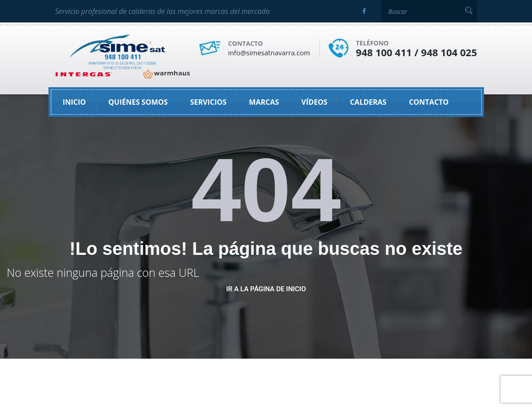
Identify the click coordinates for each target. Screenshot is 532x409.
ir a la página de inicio (266, 289)
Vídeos (314, 102)
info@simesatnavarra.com (269, 53)
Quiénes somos (138, 102)
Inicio (75, 102)
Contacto (429, 102)
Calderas (368, 102)
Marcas (264, 102)
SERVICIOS (209, 102)
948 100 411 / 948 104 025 (417, 52)
